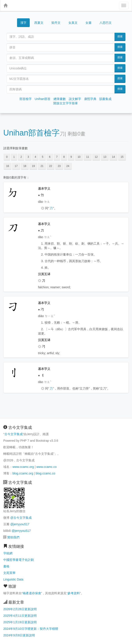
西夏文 (39, 23)
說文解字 (75, 99)
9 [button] (71, 157)
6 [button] (50, 157)
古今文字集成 (14, 434)
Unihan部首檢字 (31, 133)
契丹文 (56, 23)
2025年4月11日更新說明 (20, 616)
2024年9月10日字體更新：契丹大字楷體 (31, 629)
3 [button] (28, 157)
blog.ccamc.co (45, 473)
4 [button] (36, 157)
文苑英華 (9, 573)
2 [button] (21, 157)
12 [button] (96, 157)
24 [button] (68, 166)
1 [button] (14, 157)
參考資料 (74, 593)
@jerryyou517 (20, 524)
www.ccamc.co (46, 467)
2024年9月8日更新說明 (19, 635)
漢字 (23, 23)
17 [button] (16, 166)
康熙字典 (90, 99)
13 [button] (105, 157)
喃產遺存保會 (32, 593)
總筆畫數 (60, 99)
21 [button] (42, 166)
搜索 (120, 36)
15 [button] (122, 157)
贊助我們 (13, 537)
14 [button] (113, 157)
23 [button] (59, 166)
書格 (6, 566)
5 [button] (43, 157)
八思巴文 (106, 23)
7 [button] (57, 157)
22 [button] (51, 166)
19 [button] (33, 166)
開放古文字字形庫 (66, 103)
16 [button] (8, 166)
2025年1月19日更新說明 (20, 622)
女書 (89, 23)
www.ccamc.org (23, 467)
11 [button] (88, 157)
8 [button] (64, 157)
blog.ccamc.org (23, 473)
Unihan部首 (42, 99)
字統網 (8, 553)
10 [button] (79, 157)
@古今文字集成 (21, 518)
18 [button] (25, 166)
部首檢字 (26, 99)
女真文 (73, 23)
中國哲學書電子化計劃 (19, 560)
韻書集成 (105, 99)
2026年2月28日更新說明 (20, 609)
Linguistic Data (13, 579)
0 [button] (7, 157)
